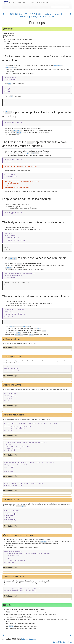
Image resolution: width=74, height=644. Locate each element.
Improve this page (44, 2)
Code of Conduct (22, 2)
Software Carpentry (29, 639)
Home (12, 2)
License (32, 2)
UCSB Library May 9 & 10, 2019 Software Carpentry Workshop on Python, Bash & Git (37, 15)
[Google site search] (60, 7)
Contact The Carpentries (62, 642)
